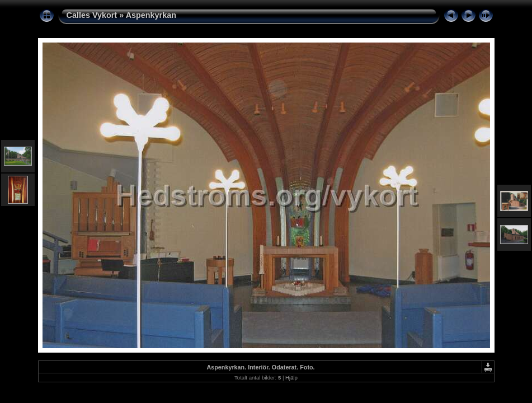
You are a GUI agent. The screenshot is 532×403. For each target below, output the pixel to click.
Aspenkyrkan (151, 15)
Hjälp (291, 378)
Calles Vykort (92, 15)
